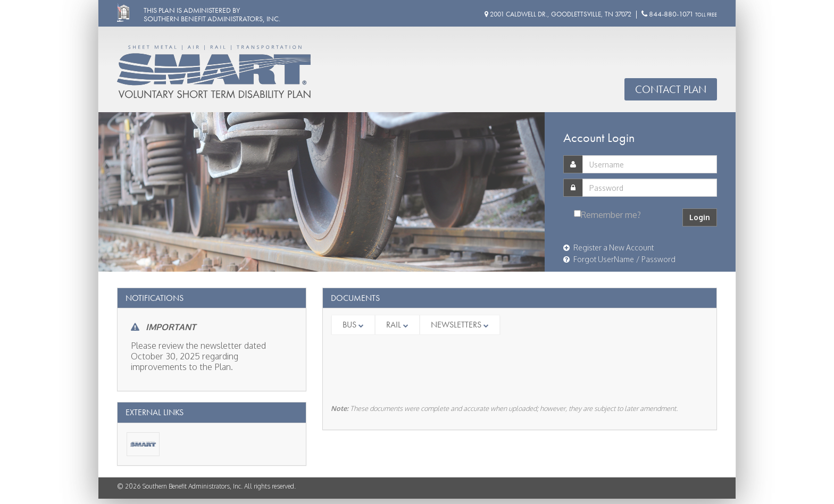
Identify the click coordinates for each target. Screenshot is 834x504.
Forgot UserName (599, 259)
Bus (353, 325)
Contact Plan (671, 89)
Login (700, 217)
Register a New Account (608, 247)
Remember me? (611, 215)
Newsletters (460, 325)
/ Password (656, 259)
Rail (397, 325)
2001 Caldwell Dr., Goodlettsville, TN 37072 (558, 14)
